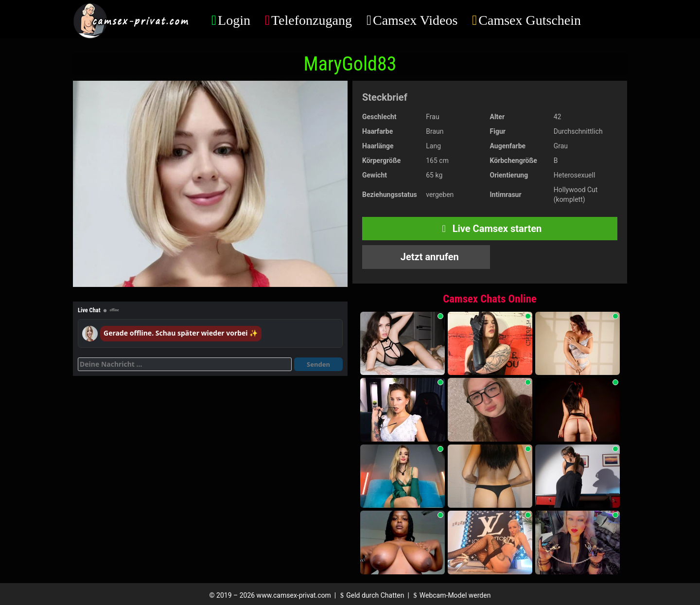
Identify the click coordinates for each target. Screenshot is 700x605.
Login (234, 20)
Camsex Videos (415, 20)
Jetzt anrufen (429, 257)
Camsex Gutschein (530, 20)
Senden (318, 364)
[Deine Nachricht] (185, 364)
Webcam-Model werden (451, 595)
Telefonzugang (312, 20)
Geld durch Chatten (371, 595)
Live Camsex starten (490, 229)
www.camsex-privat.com (294, 595)
